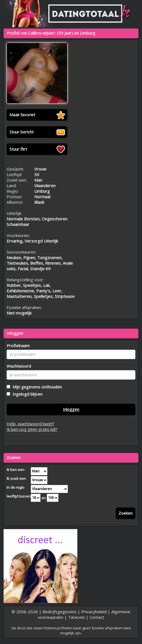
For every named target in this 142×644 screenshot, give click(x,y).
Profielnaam (18, 346)
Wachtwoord (19, 366)
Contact (97, 617)
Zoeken (126, 513)
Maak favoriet (22, 115)
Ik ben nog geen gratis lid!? (32, 429)
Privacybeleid (94, 612)
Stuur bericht (22, 132)
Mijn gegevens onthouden (36, 387)
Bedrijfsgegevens (60, 612)
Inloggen (71, 409)
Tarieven (76, 617)
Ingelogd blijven (26, 394)
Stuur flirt (18, 149)
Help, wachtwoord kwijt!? (31, 424)
